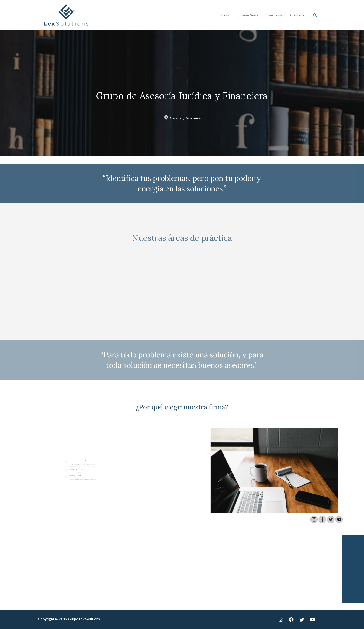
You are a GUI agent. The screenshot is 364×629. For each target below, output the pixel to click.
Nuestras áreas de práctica (182, 245)
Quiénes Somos (249, 15)
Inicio (225, 15)
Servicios (276, 15)
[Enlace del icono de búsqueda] (315, 15)
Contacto (298, 15)
